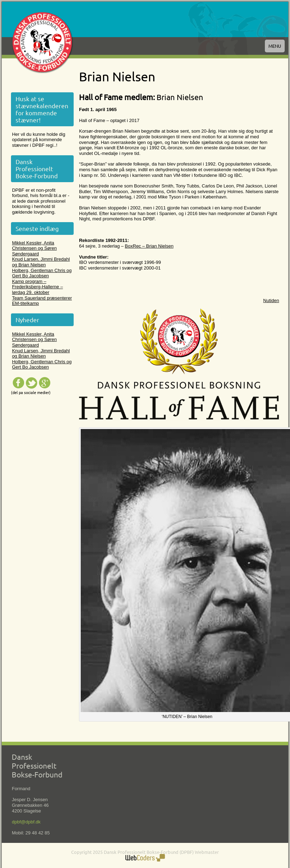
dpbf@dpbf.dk (26, 822)
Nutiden (271, 300)
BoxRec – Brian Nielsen (149, 246)
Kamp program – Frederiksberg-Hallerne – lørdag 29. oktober (38, 287)
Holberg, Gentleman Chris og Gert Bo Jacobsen (42, 273)
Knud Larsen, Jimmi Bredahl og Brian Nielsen (41, 262)
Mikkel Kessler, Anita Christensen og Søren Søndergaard (34, 248)
